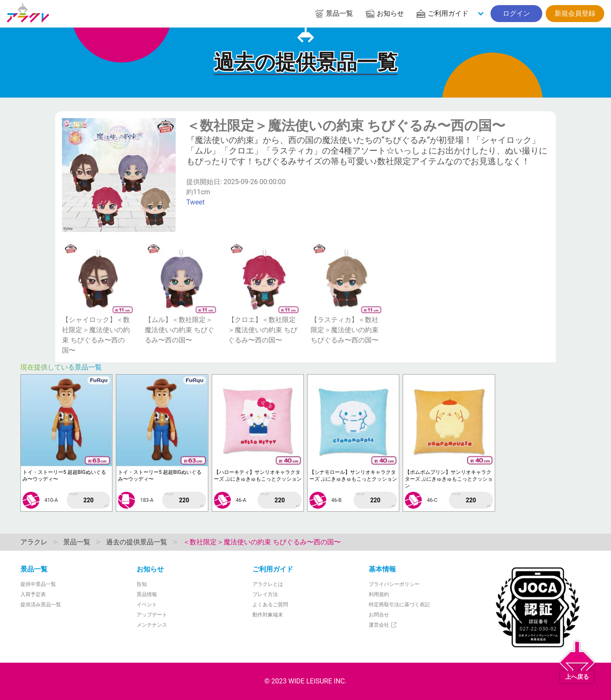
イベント (147, 605)
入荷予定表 (33, 594)
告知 (142, 584)
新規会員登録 (575, 13)
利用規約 (379, 594)
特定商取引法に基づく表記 (399, 605)
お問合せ (379, 615)
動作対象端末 (268, 615)
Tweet (195, 202)
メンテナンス (152, 625)
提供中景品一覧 (38, 584)
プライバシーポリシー (394, 584)
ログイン (516, 13)
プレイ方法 (265, 594)
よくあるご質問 (270, 605)
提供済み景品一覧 (41, 605)
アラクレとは (268, 584)
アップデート (152, 615)
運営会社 (383, 625)
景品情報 (147, 594)
